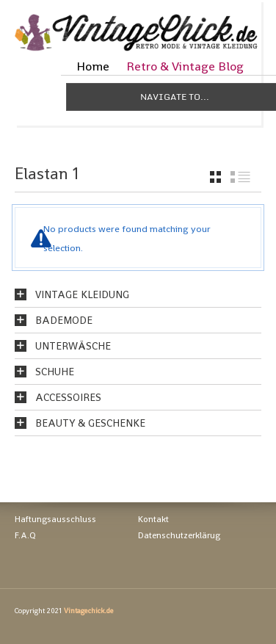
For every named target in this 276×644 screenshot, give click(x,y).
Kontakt (153, 519)
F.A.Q (25, 535)
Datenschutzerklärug (179, 535)
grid (215, 177)
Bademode (64, 320)
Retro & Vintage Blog (185, 66)
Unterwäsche (73, 346)
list (240, 177)
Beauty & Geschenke (90, 423)
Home (93, 66)
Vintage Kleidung (82, 294)
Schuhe (55, 372)
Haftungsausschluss (55, 519)
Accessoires (68, 397)
